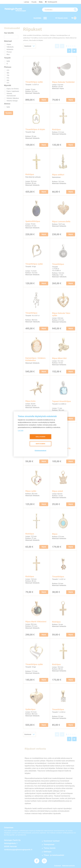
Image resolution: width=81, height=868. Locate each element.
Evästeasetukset (41, 450)
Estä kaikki (40, 444)
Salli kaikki (40, 437)
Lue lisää (21, 430)
